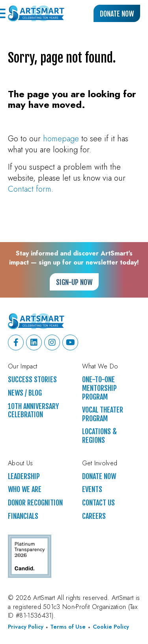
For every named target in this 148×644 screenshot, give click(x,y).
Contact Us (98, 503)
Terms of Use (68, 627)
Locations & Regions (99, 436)
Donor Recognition (35, 503)
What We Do (100, 366)
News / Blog (25, 393)
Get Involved (100, 463)
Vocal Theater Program (103, 414)
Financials (23, 516)
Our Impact (22, 366)
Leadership (24, 477)
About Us (21, 463)
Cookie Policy (111, 627)
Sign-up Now (74, 282)
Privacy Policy (26, 627)
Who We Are (25, 489)
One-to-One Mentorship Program (99, 388)
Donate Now (117, 14)
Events (92, 489)
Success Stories (32, 380)
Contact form (30, 189)
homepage (61, 139)
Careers (94, 516)
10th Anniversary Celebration (33, 411)
